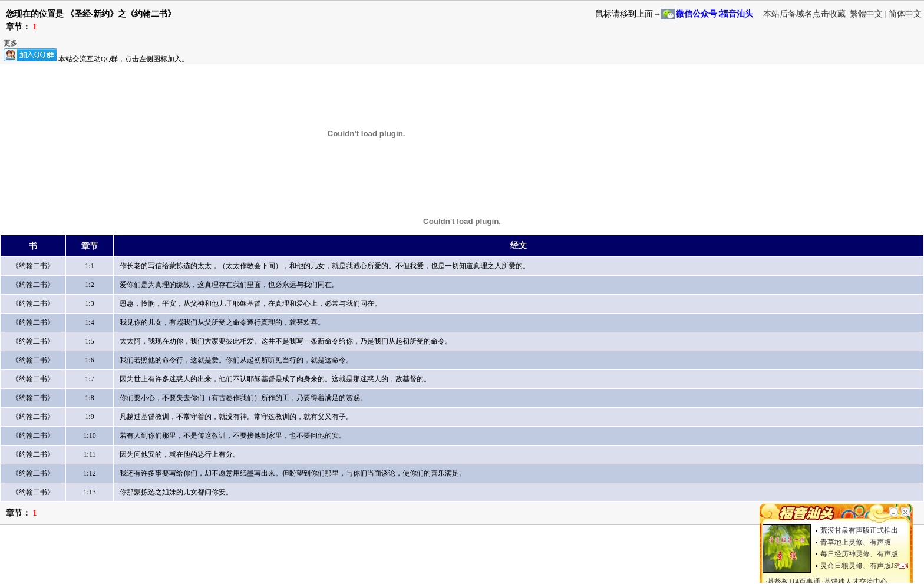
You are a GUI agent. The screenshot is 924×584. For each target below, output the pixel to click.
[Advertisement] (214, 557)
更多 (11, 43)
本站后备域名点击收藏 (806, 14)
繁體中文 (866, 14)
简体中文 (905, 14)
